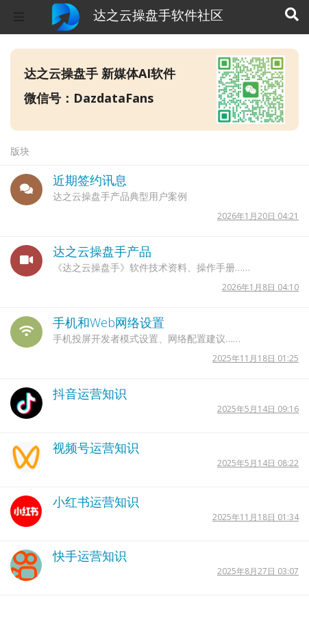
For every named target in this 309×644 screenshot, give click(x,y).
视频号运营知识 (96, 448)
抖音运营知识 (90, 394)
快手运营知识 (90, 556)
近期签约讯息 (90, 180)
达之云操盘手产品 (102, 251)
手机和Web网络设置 (109, 322)
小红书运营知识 (96, 502)
